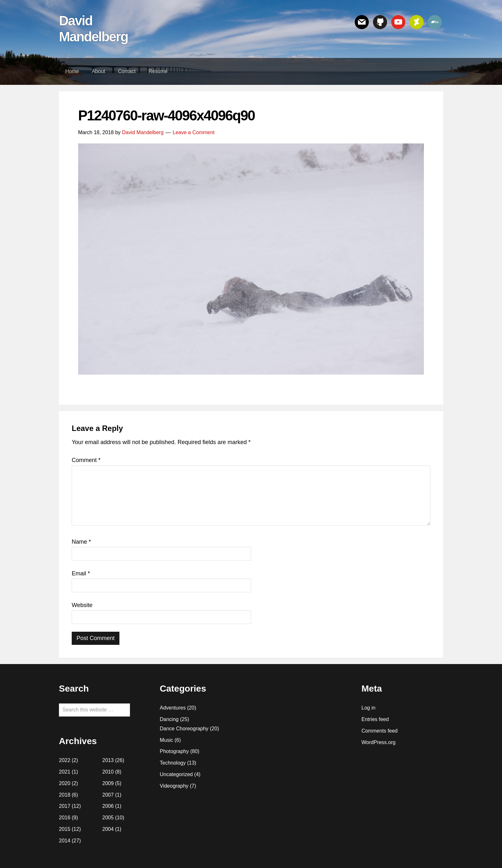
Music (166, 740)
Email (81, 573)
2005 (108, 818)
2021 (65, 772)
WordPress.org (378, 742)
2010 (108, 772)
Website (82, 605)
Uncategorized (176, 774)
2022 (65, 760)
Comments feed (380, 731)
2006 (108, 806)
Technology (173, 763)
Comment (86, 460)
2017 (65, 806)
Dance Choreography (184, 729)
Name (81, 542)
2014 (65, 841)
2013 (108, 760)
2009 (108, 783)
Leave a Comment (194, 132)
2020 (65, 783)
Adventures (173, 708)
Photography (174, 751)
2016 (65, 818)
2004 (108, 829)
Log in (368, 708)
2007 (108, 795)
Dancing (169, 719)
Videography (174, 786)
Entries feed (375, 719)
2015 (65, 829)
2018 (65, 795)
